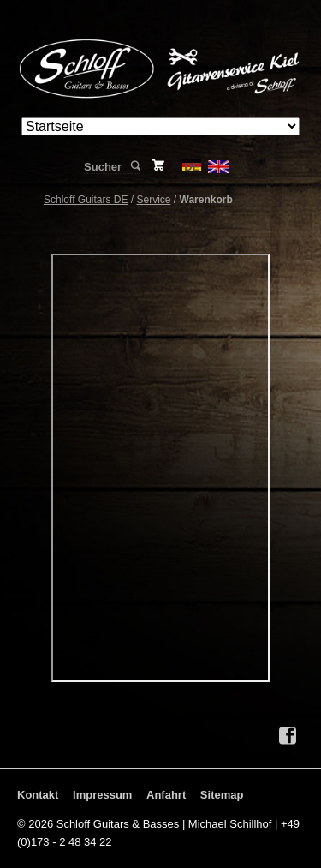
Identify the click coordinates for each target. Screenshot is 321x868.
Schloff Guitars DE (86, 200)
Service (154, 200)
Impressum (102, 795)
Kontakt (38, 795)
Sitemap (222, 795)
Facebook (288, 736)
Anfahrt (166, 795)
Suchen (134, 166)
